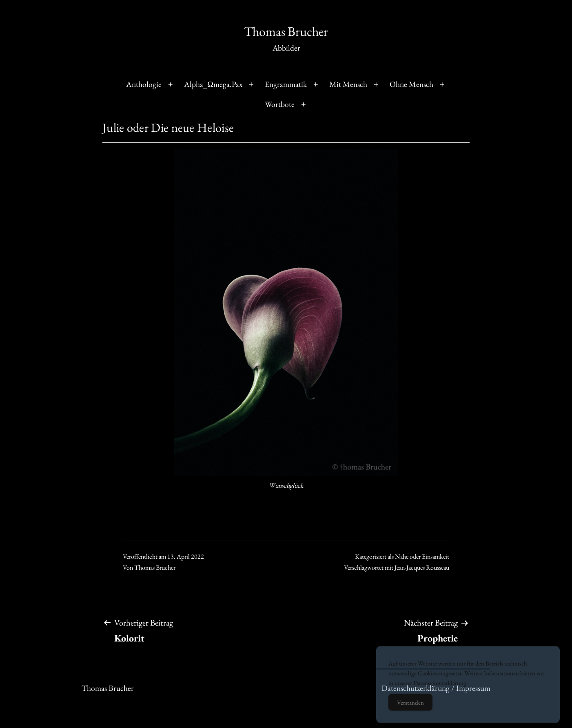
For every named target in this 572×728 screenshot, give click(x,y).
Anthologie (144, 84)
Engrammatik (286, 84)
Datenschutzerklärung (440, 691)
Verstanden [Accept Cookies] (410, 710)
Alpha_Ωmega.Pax (213, 84)
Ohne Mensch (411, 84)
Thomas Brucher (286, 31)
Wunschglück (286, 485)
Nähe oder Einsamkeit (422, 556)
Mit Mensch (348, 84)
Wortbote (280, 104)
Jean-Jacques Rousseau (422, 567)
